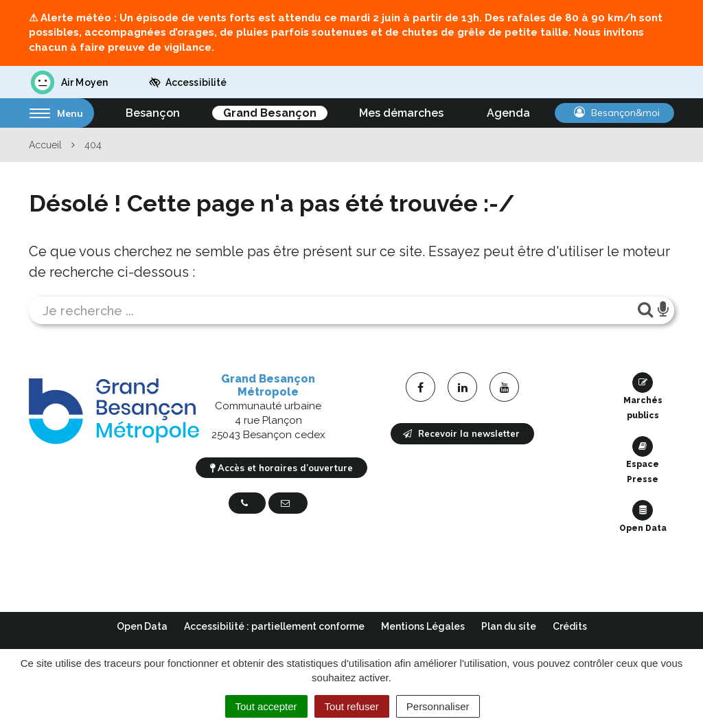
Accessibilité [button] (188, 82)
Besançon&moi (617, 113)
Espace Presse (643, 460)
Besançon (153, 113)
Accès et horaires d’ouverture (281, 468)
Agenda (508, 113)
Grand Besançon (270, 113)
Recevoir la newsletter (461, 433)
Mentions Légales (423, 626)
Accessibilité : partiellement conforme (274, 626)
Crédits (570, 626)
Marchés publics (643, 396)
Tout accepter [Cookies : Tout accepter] (266, 706)
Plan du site (509, 626)
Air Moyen (68, 82)
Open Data (643, 516)
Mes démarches (401, 113)
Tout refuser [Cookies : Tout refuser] (352, 706)
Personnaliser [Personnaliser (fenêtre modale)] (438, 706)
